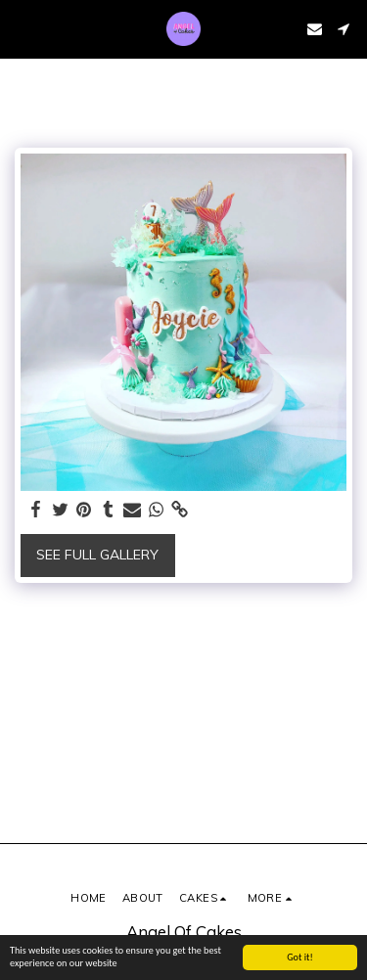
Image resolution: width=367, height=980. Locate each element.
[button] (22, 28)
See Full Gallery (97, 555)
